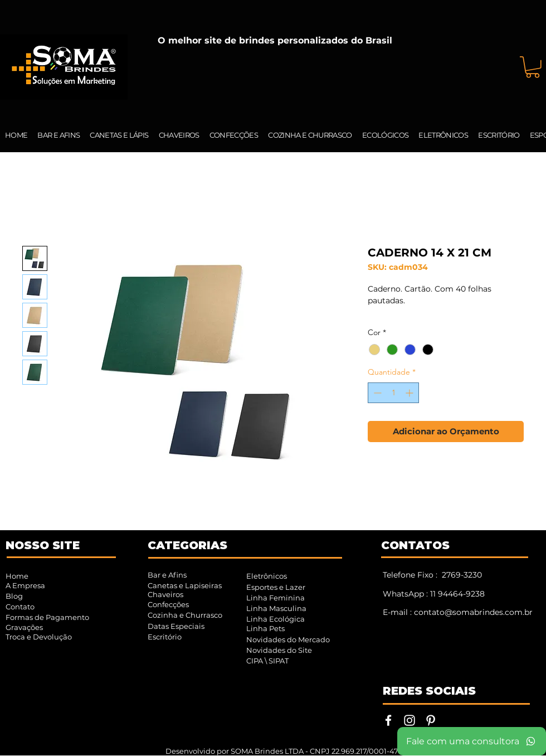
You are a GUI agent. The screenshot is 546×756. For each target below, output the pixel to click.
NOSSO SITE (43, 545)
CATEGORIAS (187, 545)
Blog (14, 596)
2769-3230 (462, 575)
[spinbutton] (393, 393)
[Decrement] (376, 393)
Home (17, 576)
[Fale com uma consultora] (472, 741)
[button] (533, 67)
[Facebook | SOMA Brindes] (388, 720)
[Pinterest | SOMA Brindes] (431, 720)
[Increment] (410, 393)
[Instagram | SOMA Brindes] (409, 720)
